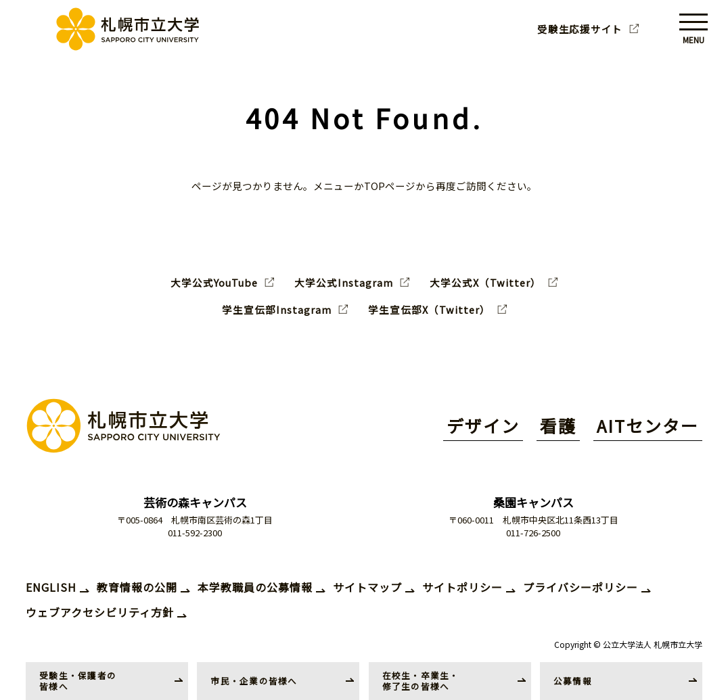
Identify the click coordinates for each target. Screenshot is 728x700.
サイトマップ (367, 587)
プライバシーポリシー (581, 587)
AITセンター (648, 425)
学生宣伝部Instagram (277, 310)
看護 (558, 425)
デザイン (483, 425)
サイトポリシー (462, 587)
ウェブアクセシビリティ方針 (100, 612)
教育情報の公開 (137, 587)
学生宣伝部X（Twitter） (429, 310)
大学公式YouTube (214, 283)
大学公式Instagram (344, 283)
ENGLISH (51, 587)
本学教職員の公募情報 (255, 587)
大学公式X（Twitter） (485, 283)
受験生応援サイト (580, 29)
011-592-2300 (195, 533)
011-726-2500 (533, 533)
